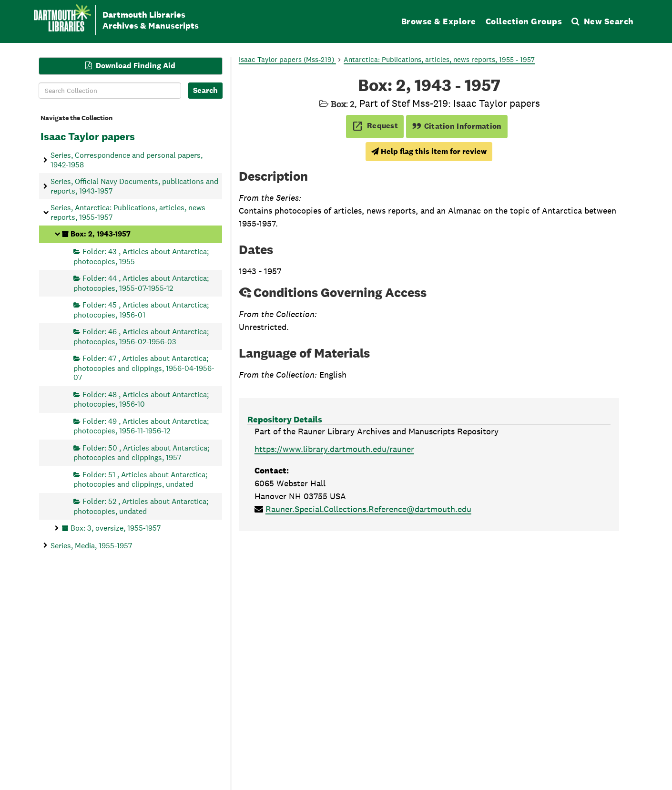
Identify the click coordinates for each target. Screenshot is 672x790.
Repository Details (285, 419)
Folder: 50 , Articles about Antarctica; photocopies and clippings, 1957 (141, 452)
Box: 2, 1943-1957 (101, 234)
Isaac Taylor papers (88, 136)
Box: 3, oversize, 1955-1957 (116, 528)
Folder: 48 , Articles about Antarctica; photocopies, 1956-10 (141, 399)
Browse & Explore (439, 21)
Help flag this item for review (429, 151)
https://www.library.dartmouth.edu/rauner (334, 449)
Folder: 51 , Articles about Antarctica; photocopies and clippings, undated (140, 479)
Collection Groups (524, 21)
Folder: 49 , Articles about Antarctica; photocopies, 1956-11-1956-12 (141, 426)
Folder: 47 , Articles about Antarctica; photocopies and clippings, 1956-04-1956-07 (144, 368)
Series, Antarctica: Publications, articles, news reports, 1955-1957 (128, 212)
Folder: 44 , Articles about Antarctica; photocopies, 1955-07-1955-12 (141, 283)
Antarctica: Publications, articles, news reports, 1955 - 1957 (439, 59)
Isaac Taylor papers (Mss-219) (287, 59)
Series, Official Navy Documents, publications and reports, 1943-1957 (134, 186)
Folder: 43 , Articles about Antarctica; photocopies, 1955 (141, 256)
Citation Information (457, 126)
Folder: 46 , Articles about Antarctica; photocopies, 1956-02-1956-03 (141, 336)
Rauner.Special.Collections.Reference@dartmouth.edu (368, 509)
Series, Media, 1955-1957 (91, 545)
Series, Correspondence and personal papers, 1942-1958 (127, 160)
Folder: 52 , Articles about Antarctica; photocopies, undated (141, 506)
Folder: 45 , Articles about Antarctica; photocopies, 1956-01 (141, 310)
